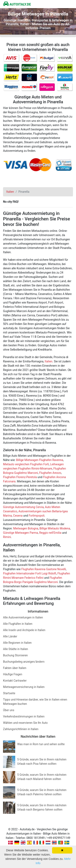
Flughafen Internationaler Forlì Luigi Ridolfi (30, 573)
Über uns (9, 710)
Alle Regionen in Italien (17, 643)
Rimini (7, 537)
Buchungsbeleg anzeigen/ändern (24, 662)
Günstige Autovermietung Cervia (23, 507)
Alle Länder (10, 636)
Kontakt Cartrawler (15, 681)
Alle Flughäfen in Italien (18, 624)
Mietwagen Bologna (26, 528)
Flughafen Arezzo (50, 473)
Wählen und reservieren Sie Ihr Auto (25, 723)
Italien (49, 361)
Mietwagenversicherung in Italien (24, 687)
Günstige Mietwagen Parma (20, 533)
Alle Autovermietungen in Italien (23, 617)
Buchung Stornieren (15, 655)
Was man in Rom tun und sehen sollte (41, 744)
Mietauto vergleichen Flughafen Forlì (26, 464)
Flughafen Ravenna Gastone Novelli (44, 569)
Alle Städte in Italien (16, 649)
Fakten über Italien (15, 668)
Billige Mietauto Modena (55, 528)
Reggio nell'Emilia (50, 533)
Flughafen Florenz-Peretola (20, 477)
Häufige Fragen (13, 674)
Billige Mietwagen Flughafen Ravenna (40, 460)
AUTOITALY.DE (17, 4)
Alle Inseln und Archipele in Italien (24, 630)
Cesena (18, 516)
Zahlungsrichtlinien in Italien (21, 729)
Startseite (9, 693)
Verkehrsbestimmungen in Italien (24, 716)
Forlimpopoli (36, 516)
